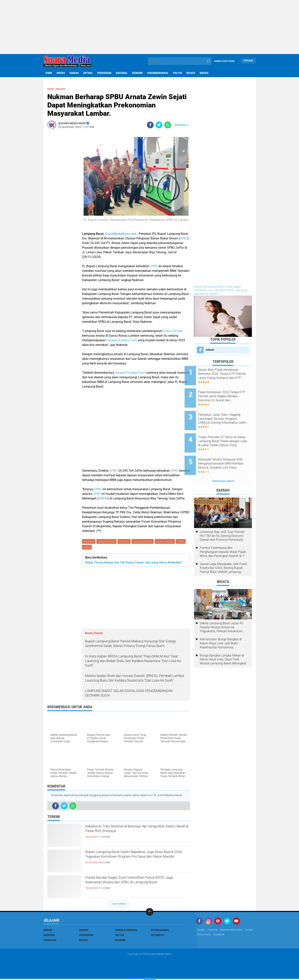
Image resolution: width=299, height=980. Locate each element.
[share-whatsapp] (168, 125)
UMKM (103, 498)
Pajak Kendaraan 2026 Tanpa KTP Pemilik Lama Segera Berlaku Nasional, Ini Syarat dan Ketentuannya (228, 393)
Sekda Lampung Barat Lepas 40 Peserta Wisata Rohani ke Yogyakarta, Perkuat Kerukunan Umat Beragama (221, 613)
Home (49, 73)
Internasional (160, 931)
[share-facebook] (150, 125)
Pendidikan (104, 73)
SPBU (184, 238)
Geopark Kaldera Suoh (122, 340)
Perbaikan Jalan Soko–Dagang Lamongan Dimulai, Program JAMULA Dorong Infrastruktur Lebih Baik (226, 413)
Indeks (61, 73)
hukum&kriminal (158, 73)
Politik (177, 73)
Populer (248, 61)
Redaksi (202, 931)
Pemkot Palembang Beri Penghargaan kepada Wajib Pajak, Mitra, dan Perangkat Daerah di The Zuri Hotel (224, 537)
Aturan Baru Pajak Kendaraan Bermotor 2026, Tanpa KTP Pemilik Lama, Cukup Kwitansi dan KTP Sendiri (228, 374)
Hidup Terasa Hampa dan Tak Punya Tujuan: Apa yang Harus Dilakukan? (134, 564)
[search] (180, 61)
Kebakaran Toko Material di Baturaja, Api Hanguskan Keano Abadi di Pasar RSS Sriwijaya (137, 832)
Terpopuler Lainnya (223, 467)
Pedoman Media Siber (236, 931)
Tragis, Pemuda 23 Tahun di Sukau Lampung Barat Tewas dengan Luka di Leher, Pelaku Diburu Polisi (227, 432)
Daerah (74, 73)
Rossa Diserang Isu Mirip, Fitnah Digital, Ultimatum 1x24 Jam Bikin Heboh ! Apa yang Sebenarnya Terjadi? (221, 290)
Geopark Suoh (108, 542)
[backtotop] (150, 913)
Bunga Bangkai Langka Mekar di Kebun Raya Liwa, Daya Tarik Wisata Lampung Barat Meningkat (223, 645)
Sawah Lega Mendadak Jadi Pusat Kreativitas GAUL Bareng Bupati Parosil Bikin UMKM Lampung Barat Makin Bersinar (223, 553)
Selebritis (157, 936)
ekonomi (137, 73)
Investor (126, 542)
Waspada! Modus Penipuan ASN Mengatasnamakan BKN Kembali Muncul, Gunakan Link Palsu (227, 452)
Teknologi (50, 941)
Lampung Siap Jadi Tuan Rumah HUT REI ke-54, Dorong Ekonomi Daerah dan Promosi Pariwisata (222, 521)
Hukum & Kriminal (126, 931)
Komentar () (182, 125)
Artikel (88, 73)
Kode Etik (214, 931)
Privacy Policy (217, 936)
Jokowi (210, 350)
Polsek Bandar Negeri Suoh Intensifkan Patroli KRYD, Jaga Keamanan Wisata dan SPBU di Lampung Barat (135, 886)
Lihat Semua (119, 905)
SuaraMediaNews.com (121, 234)
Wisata (191, 73)
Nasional (122, 73)
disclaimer (234, 936)
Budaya (204, 73)
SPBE (87, 548)
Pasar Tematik (173, 331)
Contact (202, 936)
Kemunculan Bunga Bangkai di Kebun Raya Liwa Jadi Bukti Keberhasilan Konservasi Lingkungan (221, 629)
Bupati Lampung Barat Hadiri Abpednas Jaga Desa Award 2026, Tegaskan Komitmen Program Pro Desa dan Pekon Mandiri (134, 861)
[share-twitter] (159, 125)
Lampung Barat (145, 542)
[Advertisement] (150, 27)
